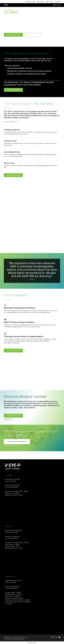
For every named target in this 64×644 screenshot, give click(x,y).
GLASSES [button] (7, 419)
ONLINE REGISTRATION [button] (12, 446)
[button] (57, 5)
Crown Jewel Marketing (18, 639)
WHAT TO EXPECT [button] (10, 38)
